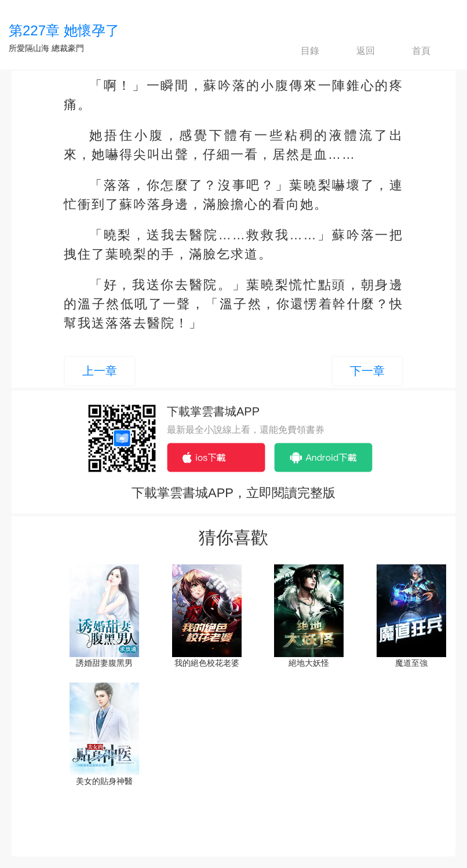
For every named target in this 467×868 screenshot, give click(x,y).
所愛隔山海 (29, 48)
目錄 (300, 51)
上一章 (100, 371)
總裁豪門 (68, 48)
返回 (356, 51)
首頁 (411, 51)
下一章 (367, 371)
